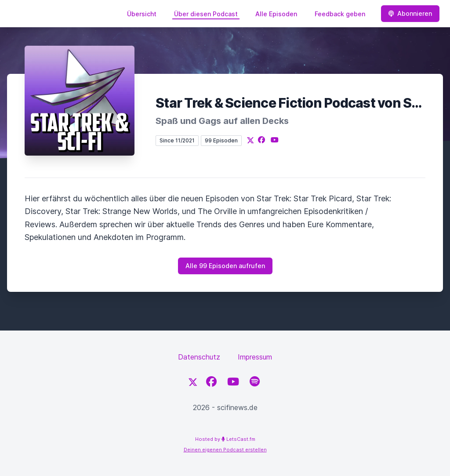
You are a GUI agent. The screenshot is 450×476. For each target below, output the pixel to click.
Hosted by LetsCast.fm (225, 439)
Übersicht (142, 14)
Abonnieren (410, 13)
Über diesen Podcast (206, 14)
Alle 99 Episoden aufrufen (225, 266)
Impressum (255, 357)
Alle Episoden (276, 14)
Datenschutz (199, 357)
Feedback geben (340, 14)
